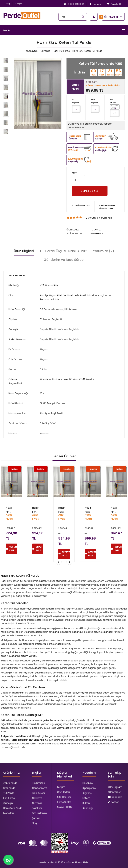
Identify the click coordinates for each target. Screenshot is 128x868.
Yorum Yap (105, 218)
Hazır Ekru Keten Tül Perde (87, 51)
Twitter (113, 802)
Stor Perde (9, 788)
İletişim (19, 4)
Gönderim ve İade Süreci (64, 260)
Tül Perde (44, 51)
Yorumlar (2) (103, 251)
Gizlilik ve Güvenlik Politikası (37, 803)
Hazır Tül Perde (61, 51)
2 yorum (91, 218)
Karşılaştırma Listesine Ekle (107, 207)
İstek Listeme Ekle (81, 205)
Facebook (115, 797)
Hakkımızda (38, 783)
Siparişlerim (89, 788)
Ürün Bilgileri (24, 251)
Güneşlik (8, 803)
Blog (8, 4)
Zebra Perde (10, 783)
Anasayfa (31, 51)
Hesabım (88, 783)
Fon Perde (9, 798)
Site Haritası (64, 797)
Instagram (115, 787)
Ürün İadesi (63, 792)
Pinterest (114, 792)
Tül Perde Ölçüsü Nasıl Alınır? (63, 251)
